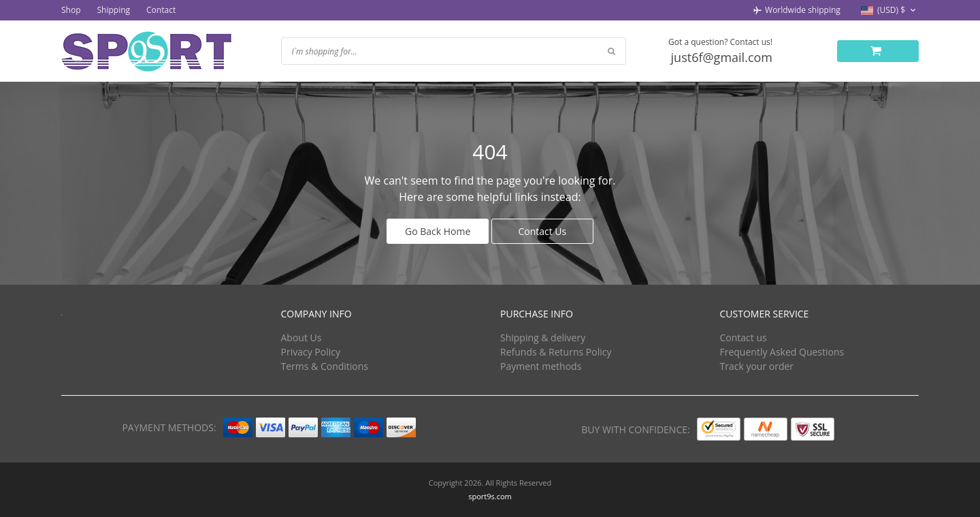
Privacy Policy (311, 352)
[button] (890, 11)
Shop (71, 10)
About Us (301, 338)
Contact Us (542, 231)
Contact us (744, 338)
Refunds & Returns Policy (556, 352)
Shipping (114, 10)
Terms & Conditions (325, 366)
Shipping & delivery (543, 338)
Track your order (757, 366)
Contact (161, 10)
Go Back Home (438, 231)
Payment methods (541, 366)
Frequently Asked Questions (782, 352)
